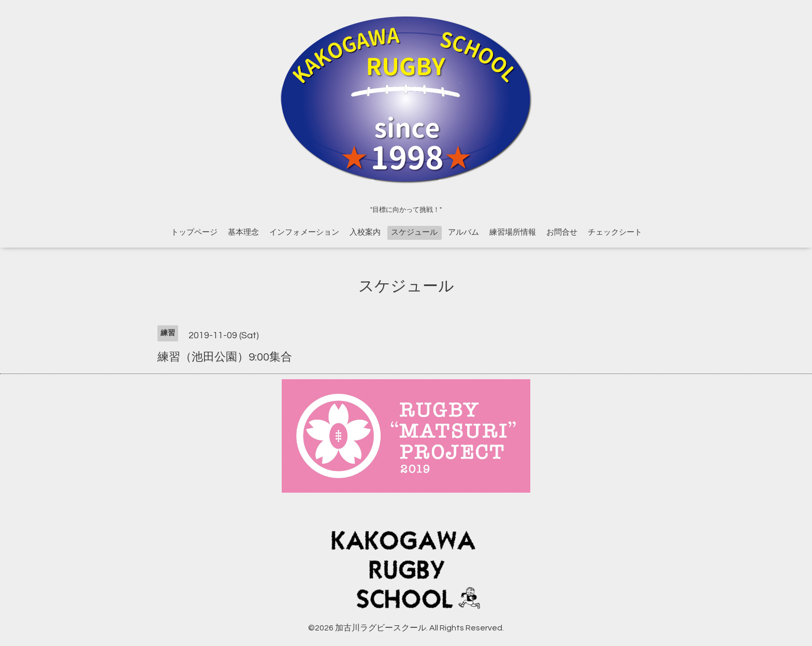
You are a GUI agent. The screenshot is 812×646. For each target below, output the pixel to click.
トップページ (194, 232)
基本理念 (243, 232)
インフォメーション (304, 232)
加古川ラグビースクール (381, 628)
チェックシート (615, 232)
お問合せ (562, 232)
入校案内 (365, 232)
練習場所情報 (513, 232)
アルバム (463, 232)
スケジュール (414, 232)
